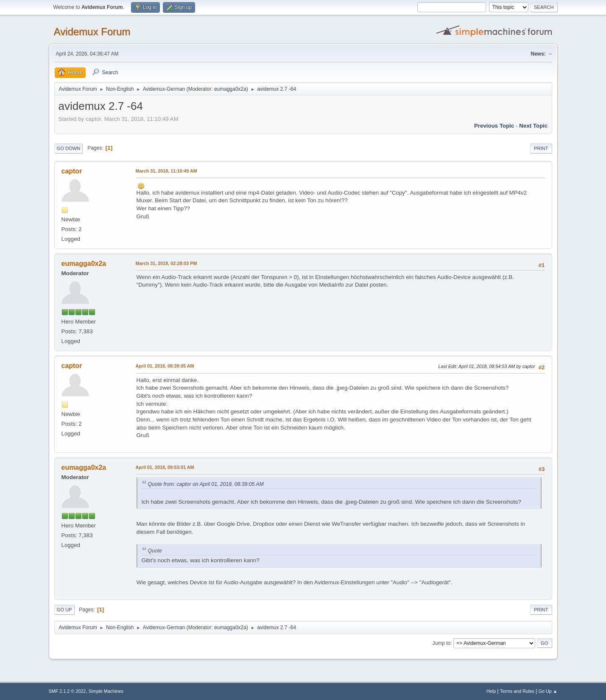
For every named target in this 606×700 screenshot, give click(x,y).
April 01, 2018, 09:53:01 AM (165, 467)
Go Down (69, 148)
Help (491, 691)
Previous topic (494, 126)
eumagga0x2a (230, 89)
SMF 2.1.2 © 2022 (67, 691)
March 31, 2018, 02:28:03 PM (166, 263)
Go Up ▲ (548, 691)
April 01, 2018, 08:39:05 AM (165, 366)
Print (541, 148)
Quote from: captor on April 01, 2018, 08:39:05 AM (206, 484)
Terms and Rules (517, 691)
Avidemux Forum (92, 32)
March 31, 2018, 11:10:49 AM (166, 171)
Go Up (64, 610)
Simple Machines (106, 691)
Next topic (533, 126)
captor (72, 171)
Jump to (442, 643)
